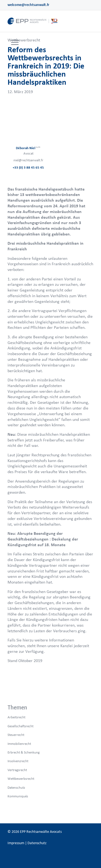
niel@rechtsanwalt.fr (28, 160)
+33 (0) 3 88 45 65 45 (28, 167)
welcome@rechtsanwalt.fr (28, 5)
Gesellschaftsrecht (20, 726)
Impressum (16, 843)
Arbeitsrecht (16, 717)
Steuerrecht (16, 735)
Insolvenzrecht (18, 761)
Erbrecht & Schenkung (24, 752)
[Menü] (15, 43)
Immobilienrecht (19, 744)
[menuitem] (14, 43)
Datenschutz (16, 787)
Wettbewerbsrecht (24, 40)
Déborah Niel (28, 148)
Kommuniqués (18, 796)
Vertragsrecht (17, 770)
